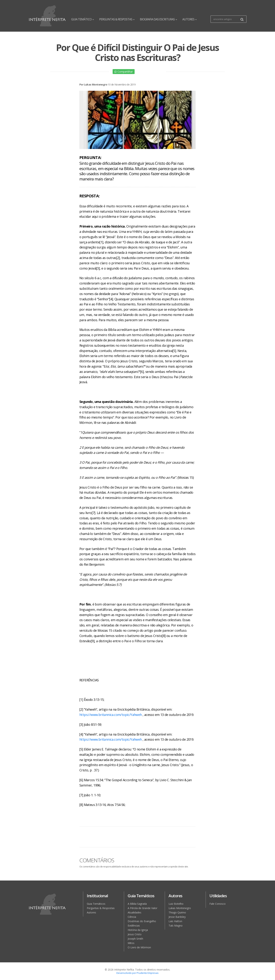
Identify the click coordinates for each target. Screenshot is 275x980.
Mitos (131, 943)
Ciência (132, 917)
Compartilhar (124, 72)
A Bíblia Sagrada (137, 904)
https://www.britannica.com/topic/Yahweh (111, 715)
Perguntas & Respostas (101, 908)
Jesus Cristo (135, 934)
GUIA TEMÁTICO (82, 19)
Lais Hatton (175, 921)
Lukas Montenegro (180, 908)
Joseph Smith (135, 939)
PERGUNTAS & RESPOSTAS (117, 19)
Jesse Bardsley (177, 917)
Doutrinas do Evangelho (142, 921)
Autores (91, 912)
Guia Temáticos (96, 904)
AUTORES (189, 19)
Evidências (134, 926)
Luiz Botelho (176, 904)
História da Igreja (138, 930)
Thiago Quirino (177, 912)
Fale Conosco (218, 904)
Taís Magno (176, 926)
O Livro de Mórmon (139, 947)
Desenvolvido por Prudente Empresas (137, 973)
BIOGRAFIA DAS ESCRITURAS (158, 19)
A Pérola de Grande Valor (142, 908)
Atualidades (135, 912)
